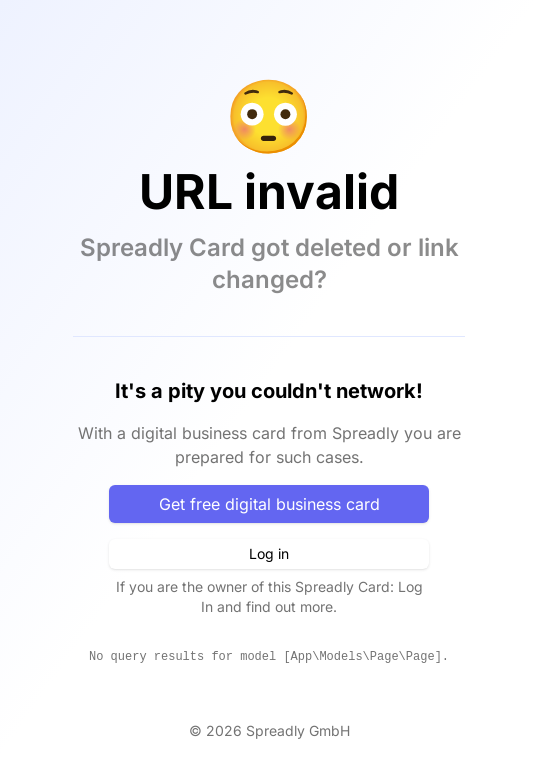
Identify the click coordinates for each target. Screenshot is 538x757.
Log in (269, 553)
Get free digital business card (269, 504)
